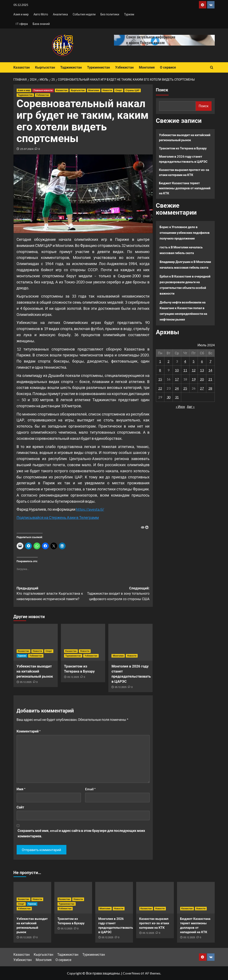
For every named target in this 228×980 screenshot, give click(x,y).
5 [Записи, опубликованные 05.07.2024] (194, 361)
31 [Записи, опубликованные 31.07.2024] (177, 397)
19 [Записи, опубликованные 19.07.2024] (194, 379)
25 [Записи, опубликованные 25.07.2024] (185, 388)
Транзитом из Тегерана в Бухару (183, 148)
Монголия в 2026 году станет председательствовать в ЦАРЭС (183, 159)
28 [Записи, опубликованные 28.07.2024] (210, 388)
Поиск (162, 90)
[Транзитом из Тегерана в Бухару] (83, 642)
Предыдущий (50, 594)
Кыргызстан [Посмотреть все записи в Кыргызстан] (78, 90)
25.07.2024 (27, 149)
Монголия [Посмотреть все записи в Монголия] (94, 90)
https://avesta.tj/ (90, 509)
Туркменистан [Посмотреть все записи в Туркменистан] (73, 656)
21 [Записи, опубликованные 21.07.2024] (210, 379)
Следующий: (116, 594)
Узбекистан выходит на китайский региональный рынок (35, 671)
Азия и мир (21, 14)
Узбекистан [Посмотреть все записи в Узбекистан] (43, 95)
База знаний (41, 24)
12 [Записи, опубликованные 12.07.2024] (194, 370)
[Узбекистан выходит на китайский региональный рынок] (36, 642)
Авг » (191, 407)
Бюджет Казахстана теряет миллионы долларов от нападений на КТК (185, 188)
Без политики (110, 14)
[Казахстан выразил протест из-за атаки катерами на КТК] (155, 898)
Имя (21, 789)
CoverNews (131, 973)
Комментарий (29, 731)
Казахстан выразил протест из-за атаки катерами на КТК (184, 172)
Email (90, 789)
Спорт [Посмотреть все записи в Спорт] (119, 90)
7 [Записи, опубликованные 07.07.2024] (210, 361)
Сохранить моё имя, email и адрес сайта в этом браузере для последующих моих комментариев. (81, 833)
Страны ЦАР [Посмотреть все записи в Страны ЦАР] (133, 90)
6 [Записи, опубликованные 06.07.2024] (202, 361)
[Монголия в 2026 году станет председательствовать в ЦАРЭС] (130, 642)
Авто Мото (41, 14)
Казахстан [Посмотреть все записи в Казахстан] (62, 90)
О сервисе (168, 67)
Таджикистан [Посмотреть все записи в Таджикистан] (25, 95)
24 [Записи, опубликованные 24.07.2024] (177, 388)
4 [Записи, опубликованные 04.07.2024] (185, 361)
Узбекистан (124, 67)
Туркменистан (98, 67)
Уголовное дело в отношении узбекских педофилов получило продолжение (185, 233)
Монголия (147, 67)
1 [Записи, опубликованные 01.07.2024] (160, 361)
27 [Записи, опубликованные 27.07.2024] (202, 388)
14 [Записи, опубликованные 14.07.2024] (210, 370)
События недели (84, 14)
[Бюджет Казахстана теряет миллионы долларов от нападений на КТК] (196, 898)
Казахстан (22, 67)
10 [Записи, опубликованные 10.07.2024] (177, 370)
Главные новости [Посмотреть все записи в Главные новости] (43, 90)
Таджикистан (71, 67)
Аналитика (60, 14)
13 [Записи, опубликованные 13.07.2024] (202, 370)
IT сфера (22, 24)
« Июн (180, 407)
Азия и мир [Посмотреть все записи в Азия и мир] (24, 90)
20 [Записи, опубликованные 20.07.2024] (202, 379)
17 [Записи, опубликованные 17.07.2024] (177, 379)
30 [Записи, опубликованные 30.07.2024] (169, 397)
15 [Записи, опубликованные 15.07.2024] (160, 379)
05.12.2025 (26, 682)
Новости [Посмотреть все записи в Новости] (107, 90)
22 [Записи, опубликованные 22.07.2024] (160, 388)
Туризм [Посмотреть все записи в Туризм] (22, 656)
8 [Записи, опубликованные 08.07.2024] (160, 370)
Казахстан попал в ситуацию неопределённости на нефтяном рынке (184, 314)
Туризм (129, 14)
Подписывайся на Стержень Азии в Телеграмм (58, 517)
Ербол (164, 276)
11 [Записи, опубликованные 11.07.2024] (185, 370)
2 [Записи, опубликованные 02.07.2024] (168, 361)
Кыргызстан (45, 67)
